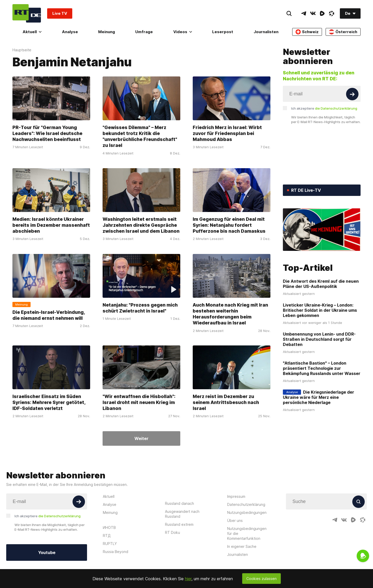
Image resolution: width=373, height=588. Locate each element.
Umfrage (144, 32)
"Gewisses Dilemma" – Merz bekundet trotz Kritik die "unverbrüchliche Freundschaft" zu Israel (140, 136)
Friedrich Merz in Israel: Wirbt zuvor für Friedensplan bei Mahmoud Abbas (227, 133)
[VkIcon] (313, 13)
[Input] (322, 94)
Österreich (343, 32)
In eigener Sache (242, 546)
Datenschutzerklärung (246, 504)
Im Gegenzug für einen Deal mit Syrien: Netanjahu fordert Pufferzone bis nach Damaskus (229, 225)
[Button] (352, 94)
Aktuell (32, 32)
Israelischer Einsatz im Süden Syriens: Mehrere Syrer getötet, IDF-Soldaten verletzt (49, 402)
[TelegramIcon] (304, 13)
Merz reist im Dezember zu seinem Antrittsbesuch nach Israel (226, 402)
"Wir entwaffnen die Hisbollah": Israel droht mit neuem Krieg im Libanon (139, 402)
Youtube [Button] (47, 552)
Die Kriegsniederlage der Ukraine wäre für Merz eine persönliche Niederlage (318, 397)
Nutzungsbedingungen (247, 512)
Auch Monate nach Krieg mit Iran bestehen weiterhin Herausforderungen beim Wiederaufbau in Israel (230, 314)
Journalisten (266, 32)
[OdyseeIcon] (332, 13)
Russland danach (180, 503)
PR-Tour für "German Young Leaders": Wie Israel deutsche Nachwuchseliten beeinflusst (47, 133)
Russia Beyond (116, 552)
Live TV (60, 13)
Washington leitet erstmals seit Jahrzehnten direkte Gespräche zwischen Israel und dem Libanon (141, 225)
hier (188, 579)
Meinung (107, 32)
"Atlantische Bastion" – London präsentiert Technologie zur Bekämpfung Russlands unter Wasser (322, 368)
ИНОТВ (109, 527)
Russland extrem (179, 524)
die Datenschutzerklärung (336, 108)
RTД (107, 536)
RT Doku (173, 532)
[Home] (27, 13)
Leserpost (223, 32)
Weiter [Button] (141, 438)
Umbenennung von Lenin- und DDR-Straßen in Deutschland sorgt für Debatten (319, 339)
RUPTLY (110, 544)
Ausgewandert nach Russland (182, 514)
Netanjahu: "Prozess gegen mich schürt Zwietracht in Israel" (140, 308)
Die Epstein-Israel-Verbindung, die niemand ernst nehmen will (49, 315)
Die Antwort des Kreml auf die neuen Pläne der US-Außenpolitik (321, 284)
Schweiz (307, 32)
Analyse (70, 32)
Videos (183, 32)
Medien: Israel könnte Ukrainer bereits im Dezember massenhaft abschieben (51, 225)
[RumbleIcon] (322, 13)
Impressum (236, 496)
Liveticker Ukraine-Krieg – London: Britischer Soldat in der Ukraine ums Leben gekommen (320, 310)
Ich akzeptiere (324, 108)
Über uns (235, 520)
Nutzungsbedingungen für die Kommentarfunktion (247, 533)
